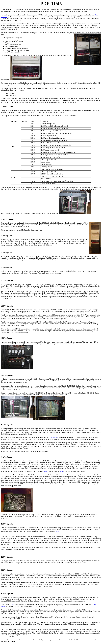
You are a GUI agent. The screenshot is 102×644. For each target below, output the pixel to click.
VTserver (54, 437)
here (46, 471)
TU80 (13, 605)
